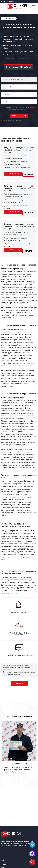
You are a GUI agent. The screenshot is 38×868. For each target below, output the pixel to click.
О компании (5, 865)
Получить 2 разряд (13, 174)
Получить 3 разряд (13, 212)
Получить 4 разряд (13, 250)
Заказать (19, 683)
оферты (32, 107)
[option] (19, 748)
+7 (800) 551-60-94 (7, 2)
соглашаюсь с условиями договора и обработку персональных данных (20, 109)
